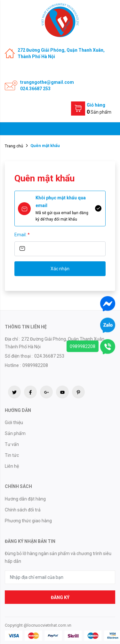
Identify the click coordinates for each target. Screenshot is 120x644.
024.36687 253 (35, 89)
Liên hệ (12, 466)
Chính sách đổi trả (23, 510)
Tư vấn (12, 444)
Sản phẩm (15, 433)
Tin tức (12, 455)
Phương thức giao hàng (28, 521)
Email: (22, 235)
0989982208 (83, 346)
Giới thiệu (14, 422)
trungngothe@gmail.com (47, 82)
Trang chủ (14, 146)
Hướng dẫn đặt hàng (25, 499)
